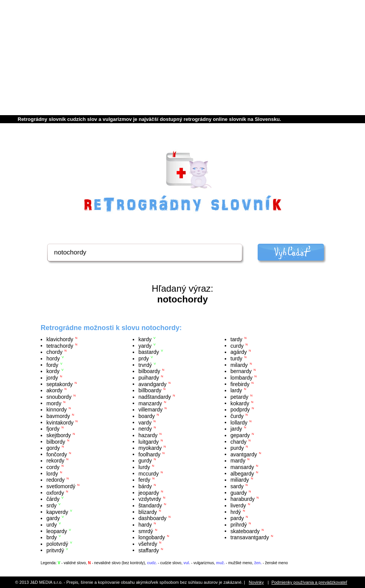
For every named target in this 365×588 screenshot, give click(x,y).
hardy (145, 525)
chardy (238, 441)
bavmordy (58, 416)
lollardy (239, 422)
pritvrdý (55, 550)
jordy (52, 378)
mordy (54, 403)
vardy (145, 422)
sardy (237, 486)
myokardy (150, 448)
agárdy (239, 352)
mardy (238, 461)
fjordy (53, 429)
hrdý (236, 512)
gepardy (240, 435)
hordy (53, 358)
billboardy (150, 390)
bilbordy (56, 441)
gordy (53, 448)
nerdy (145, 429)
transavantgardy (250, 537)
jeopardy (149, 492)
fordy (52, 365)
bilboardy (149, 371)
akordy (54, 390)
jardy (236, 429)
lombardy (242, 378)
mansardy (242, 467)
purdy (237, 448)
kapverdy (57, 512)
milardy (239, 365)
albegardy (242, 473)
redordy (55, 480)
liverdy (238, 505)
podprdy (240, 410)
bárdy (145, 486)
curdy (237, 345)
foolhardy (150, 454)
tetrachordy (60, 345)
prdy (144, 358)
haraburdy (243, 499)
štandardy (150, 505)
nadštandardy (155, 397)
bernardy (241, 371)
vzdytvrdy (150, 499)
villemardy (150, 410)
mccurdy (149, 473)
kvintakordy (60, 422)
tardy (236, 339)
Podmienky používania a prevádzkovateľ (309, 582)
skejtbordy (59, 435)
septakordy (59, 384)
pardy (237, 518)
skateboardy (245, 531)
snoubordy (59, 397)
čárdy (53, 499)
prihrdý (239, 525)
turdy (236, 358)
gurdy (145, 461)
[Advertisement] (182, 58)
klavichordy (60, 339)
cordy (53, 467)
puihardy (149, 378)
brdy (52, 537)
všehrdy (148, 544)
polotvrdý (57, 544)
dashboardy (152, 518)
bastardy (149, 352)
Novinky (256, 582)
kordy (53, 371)
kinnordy (57, 410)
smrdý (146, 531)
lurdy (144, 467)
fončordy (57, 454)
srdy (51, 505)
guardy (239, 492)
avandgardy (152, 384)
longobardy (152, 537)
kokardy (240, 403)
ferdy (144, 480)
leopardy (57, 531)
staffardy (149, 550)
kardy (145, 339)
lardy (236, 390)
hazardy (148, 435)
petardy (239, 397)
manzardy (150, 403)
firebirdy (240, 384)
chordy (54, 352)
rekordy (55, 461)
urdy (52, 525)
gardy (53, 518)
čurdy (237, 416)
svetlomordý (61, 486)
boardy (147, 416)
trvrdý (145, 365)
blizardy (148, 512)
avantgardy (244, 454)
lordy (52, 473)
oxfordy (55, 492)
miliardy (240, 480)
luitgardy (149, 441)
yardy (145, 345)
